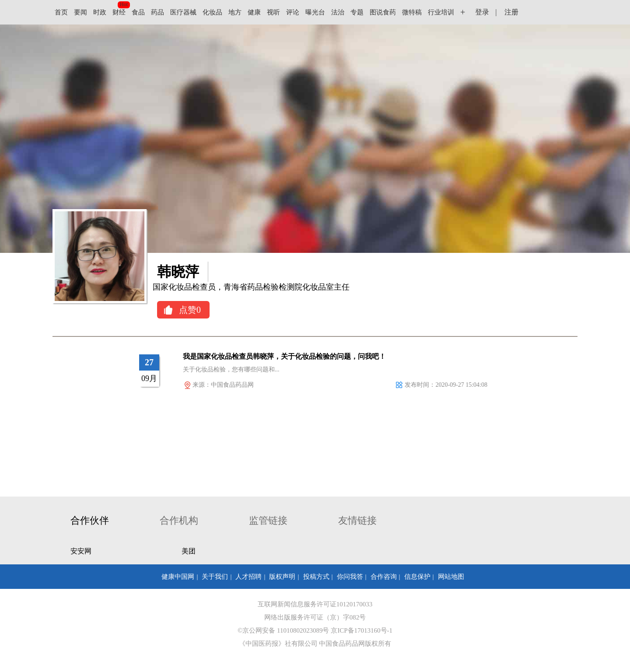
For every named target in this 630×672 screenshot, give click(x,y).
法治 (338, 12)
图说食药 (383, 12)
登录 (482, 12)
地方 (235, 12)
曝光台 (315, 12)
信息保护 (417, 577)
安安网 (81, 551)
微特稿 (412, 12)
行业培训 (441, 12)
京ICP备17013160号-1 (362, 630)
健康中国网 (178, 577)
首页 (61, 12)
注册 (511, 12)
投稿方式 (316, 577)
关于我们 (215, 577)
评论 (293, 12)
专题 (357, 12)
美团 (189, 551)
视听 (273, 12)
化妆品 (212, 12)
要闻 (80, 12)
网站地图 (451, 577)
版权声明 (282, 577)
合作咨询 (384, 577)
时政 (100, 12)
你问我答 (350, 577)
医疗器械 (183, 12)
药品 (157, 12)
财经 (119, 12)
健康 (254, 12)
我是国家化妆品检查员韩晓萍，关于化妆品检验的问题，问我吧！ (284, 356)
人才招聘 (248, 577)
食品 (138, 12)
